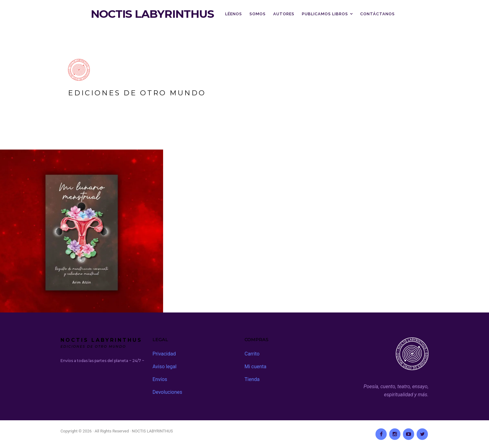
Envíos (160, 379)
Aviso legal (165, 367)
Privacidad (164, 354)
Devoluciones (167, 392)
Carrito (252, 354)
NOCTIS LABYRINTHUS (152, 14)
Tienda (252, 379)
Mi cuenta (255, 367)
